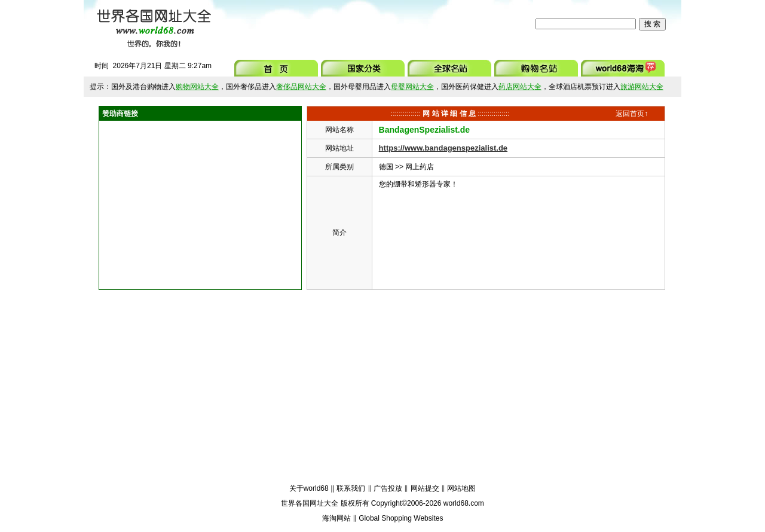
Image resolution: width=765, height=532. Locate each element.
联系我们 (351, 488)
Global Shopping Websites (401, 518)
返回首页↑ (632, 114)
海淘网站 (336, 518)
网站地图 (461, 488)
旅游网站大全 (642, 87)
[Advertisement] (376, 24)
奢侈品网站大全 (301, 87)
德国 (386, 167)
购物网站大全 (197, 87)
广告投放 (388, 488)
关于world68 (309, 488)
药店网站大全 (520, 87)
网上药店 (420, 167)
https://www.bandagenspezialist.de (443, 148)
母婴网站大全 (412, 87)
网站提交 (425, 488)
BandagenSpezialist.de (424, 130)
